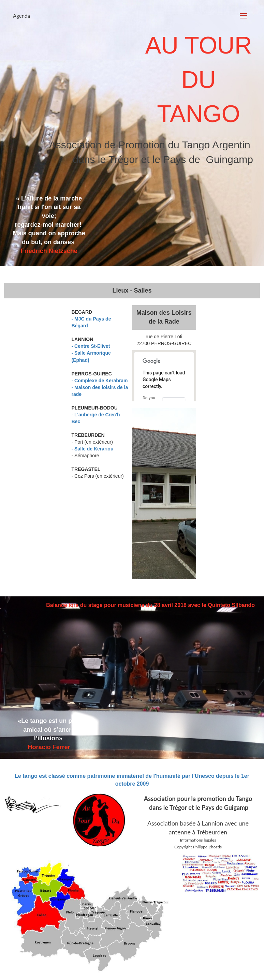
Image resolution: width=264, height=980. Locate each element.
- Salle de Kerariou (93, 449)
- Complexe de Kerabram (100, 381)
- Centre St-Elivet (91, 346)
